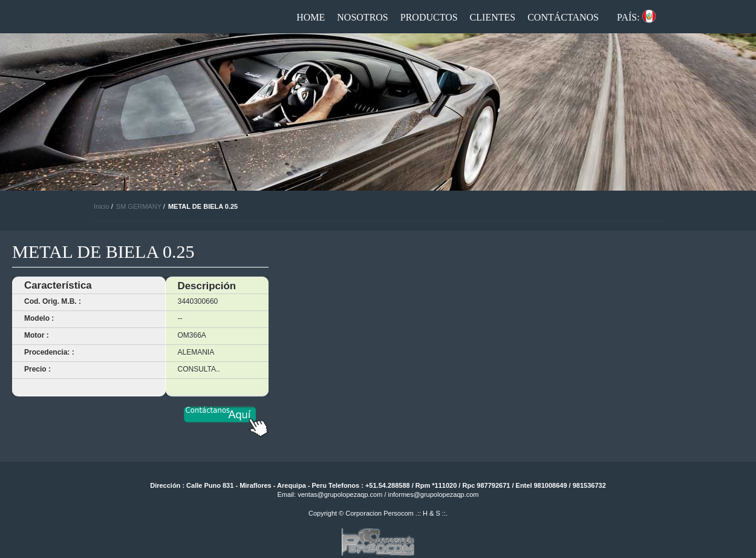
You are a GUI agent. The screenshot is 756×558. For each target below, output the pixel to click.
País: (628, 17)
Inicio (102, 206)
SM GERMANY (139, 206)
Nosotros (362, 17)
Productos (429, 17)
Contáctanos (563, 17)
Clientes (493, 17)
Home (311, 17)
